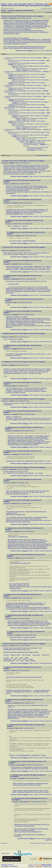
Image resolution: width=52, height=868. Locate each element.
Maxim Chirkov (47, 865)
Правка (36, 51)
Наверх (36, 176)
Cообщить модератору (45, 51)
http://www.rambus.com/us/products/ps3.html (28, 832)
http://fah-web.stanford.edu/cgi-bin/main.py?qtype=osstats (21, 652)
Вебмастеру (48, 866)
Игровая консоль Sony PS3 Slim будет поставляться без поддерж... (23, 58)
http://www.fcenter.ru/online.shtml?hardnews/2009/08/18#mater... (24, 213)
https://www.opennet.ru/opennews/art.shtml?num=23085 (27, 48)
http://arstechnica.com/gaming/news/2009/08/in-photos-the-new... (27, 47)
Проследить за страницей (9, 866)
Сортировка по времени (43, 155)
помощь (10, 4)
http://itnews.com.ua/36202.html (16, 515)
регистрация (22, 4)
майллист (31, 4)
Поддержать (39, 866)
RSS (50, 155)
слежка (46, 4)
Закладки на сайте (7, 865)
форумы (4, 4)
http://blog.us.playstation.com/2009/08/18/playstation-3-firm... (22, 39)
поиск (15, 4)
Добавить (32, 866)
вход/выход (39, 4)
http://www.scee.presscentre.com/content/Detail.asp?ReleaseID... (24, 31)
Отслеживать (48, 12)
